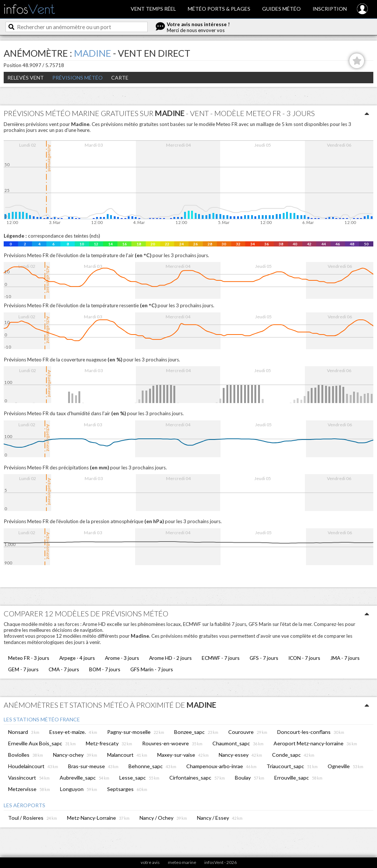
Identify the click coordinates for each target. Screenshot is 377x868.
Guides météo (281, 9)
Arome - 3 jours (122, 658)
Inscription (330, 9)
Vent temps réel (153, 9)
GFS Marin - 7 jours (152, 669)
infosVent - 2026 (221, 862)
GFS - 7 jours (264, 658)
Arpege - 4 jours (77, 658)
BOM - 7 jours (105, 669)
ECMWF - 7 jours (221, 658)
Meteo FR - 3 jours (29, 658)
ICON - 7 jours (304, 658)
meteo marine (182, 862)
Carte (120, 78)
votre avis (150, 862)
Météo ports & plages (219, 9)
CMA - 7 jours (64, 669)
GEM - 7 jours (23, 669)
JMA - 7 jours (345, 658)
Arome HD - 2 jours (170, 658)
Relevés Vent (26, 78)
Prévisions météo (77, 78)
